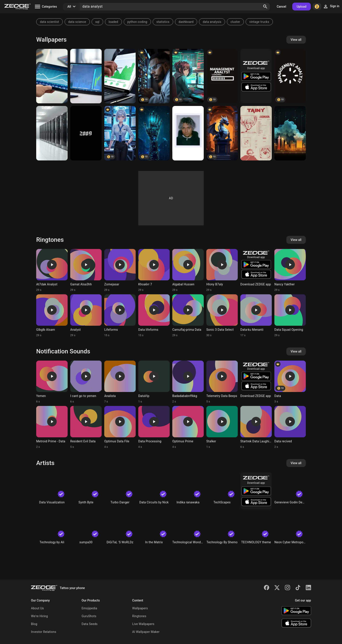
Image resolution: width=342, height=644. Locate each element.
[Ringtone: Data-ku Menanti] (256, 316)
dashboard (186, 22)
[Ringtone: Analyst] (86, 316)
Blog (34, 624)
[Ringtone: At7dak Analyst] (52, 270)
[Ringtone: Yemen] (52, 382)
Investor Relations (44, 632)
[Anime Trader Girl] (188, 76)
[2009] (86, 133)
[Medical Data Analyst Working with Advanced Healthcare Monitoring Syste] (154, 76)
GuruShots (89, 616)
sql (97, 22)
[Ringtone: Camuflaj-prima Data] (188, 316)
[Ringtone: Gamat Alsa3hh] (86, 270)
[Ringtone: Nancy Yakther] (290, 270)
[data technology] (154, 133)
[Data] (52, 133)
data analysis (212, 22)
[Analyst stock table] (52, 76)
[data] (290, 133)
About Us (37, 608)
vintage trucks (259, 22)
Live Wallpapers (143, 624)
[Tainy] (188, 133)
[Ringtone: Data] (290, 382)
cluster (235, 22)
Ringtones (139, 616)
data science (77, 22)
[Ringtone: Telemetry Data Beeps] (222, 382)
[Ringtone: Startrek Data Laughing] (256, 427)
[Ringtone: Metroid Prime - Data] (52, 427)
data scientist (50, 22)
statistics (163, 22)
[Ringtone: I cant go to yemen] (86, 382)
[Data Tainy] (256, 133)
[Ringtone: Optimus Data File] (120, 427)
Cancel (281, 7)
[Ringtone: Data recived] (290, 427)
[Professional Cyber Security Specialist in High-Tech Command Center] (120, 133)
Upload (302, 7)
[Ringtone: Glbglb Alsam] (52, 316)
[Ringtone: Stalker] (222, 427)
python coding (137, 22)
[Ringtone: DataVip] (154, 382)
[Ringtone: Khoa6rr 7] (154, 270)
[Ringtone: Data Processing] (154, 427)
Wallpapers (140, 608)
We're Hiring (39, 616)
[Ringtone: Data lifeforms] (154, 316)
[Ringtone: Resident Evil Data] (86, 427)
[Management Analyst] (222, 76)
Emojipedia (89, 608)
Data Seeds (90, 624)
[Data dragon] (222, 133)
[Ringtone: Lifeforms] (120, 316)
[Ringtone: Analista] (120, 382)
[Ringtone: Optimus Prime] (188, 427)
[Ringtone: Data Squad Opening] (290, 316)
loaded (113, 22)
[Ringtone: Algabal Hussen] (188, 270)
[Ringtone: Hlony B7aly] (222, 270)
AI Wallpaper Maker (146, 632)
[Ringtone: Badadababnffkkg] (188, 382)
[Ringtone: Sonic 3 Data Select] (222, 316)
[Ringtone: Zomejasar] (120, 270)
